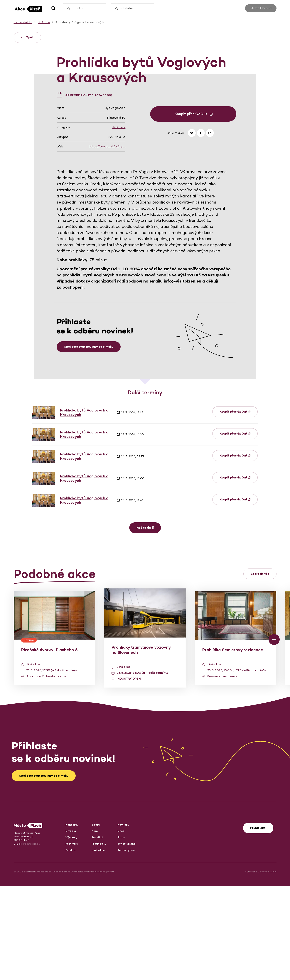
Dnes (121, 925)
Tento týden (126, 944)
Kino (95, 925)
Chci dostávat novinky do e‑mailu (89, 441)
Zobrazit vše (260, 668)
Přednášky (99, 938)
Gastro (70, 944)
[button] (52, 8)
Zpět (27, 37)
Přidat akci (258, 922)
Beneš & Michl (268, 966)
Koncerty (72, 919)
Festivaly (72, 938)
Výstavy (71, 931)
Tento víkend (127, 938)
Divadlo (71, 925)
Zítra (121, 931)
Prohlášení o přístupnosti (99, 966)
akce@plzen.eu (31, 938)
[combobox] (85, 8)
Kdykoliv (123, 919)
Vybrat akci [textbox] (75, 8)
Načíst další (145, 622)
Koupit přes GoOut (194, 208)
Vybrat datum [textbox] (125, 8)
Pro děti (97, 931)
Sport (96, 919)
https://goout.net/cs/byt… (107, 241)
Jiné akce (119, 221)
